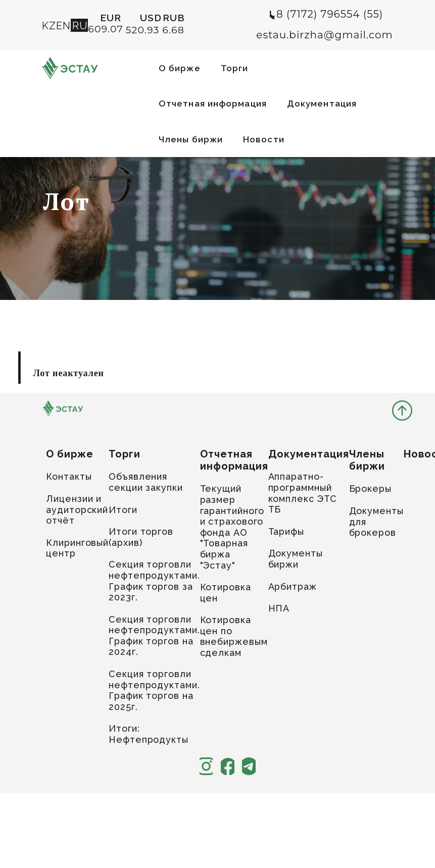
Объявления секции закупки (146, 482)
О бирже (180, 68)
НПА (279, 608)
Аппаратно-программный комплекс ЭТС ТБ (303, 493)
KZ (49, 26)
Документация (322, 104)
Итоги (123, 510)
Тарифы (286, 531)
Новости (264, 139)
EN (63, 26)
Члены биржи (191, 139)
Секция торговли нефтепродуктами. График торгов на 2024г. (154, 636)
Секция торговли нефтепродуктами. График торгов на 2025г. (154, 690)
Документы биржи (296, 559)
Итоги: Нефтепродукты (149, 734)
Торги (235, 68)
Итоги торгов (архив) (141, 537)
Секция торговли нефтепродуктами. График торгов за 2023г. (154, 581)
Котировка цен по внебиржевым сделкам (234, 636)
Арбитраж (293, 586)
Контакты (69, 476)
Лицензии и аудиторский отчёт (77, 509)
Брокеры (370, 489)
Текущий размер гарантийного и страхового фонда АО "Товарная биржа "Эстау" (232, 527)
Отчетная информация (213, 104)
